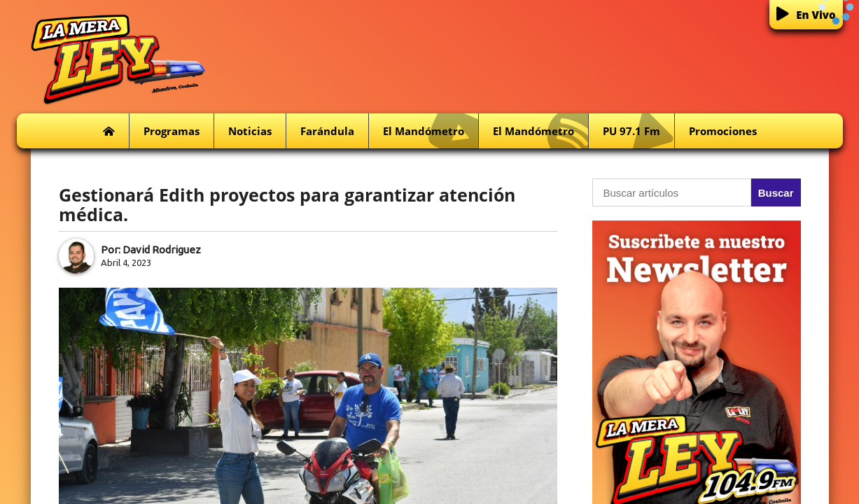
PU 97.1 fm (638, 131)
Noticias (250, 131)
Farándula (327, 131)
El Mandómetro (431, 131)
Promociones (723, 131)
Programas (172, 131)
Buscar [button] (776, 193)
